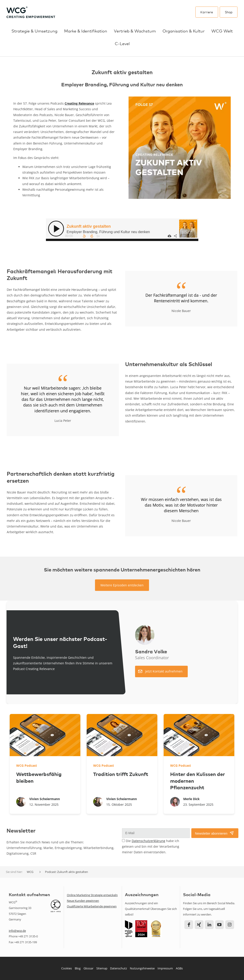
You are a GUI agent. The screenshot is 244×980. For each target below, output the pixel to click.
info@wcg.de (17, 931)
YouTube (220, 925)
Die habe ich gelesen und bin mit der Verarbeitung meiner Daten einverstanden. (151, 846)
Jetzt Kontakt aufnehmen (164, 671)
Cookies (67, 968)
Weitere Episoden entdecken (122, 585)
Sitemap (102, 968)
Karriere (207, 12)
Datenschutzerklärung (148, 841)
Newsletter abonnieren (211, 833)
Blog (78, 968)
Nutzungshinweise (142, 968)
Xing (199, 925)
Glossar (88, 968)
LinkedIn (209, 925)
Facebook (189, 925)
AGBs (179, 968)
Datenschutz (119, 968)
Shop (229, 12)
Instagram (230, 925)
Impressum (165, 968)
